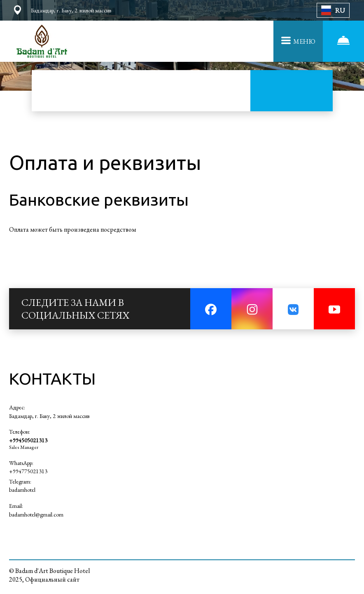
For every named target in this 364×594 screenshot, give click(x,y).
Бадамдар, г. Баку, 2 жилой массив (49, 416)
